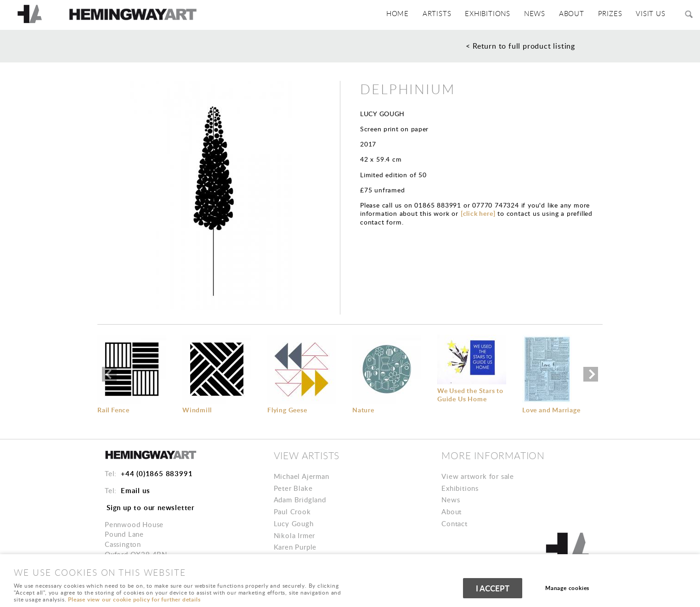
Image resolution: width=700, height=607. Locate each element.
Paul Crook (292, 511)
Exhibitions (494, 14)
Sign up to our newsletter (151, 507)
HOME (406, 14)
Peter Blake (293, 488)
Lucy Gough (294, 523)
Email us (135, 490)
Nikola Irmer (295, 535)
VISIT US (652, 14)
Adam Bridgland (300, 500)
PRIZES (612, 14)
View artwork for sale (478, 476)
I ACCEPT (493, 589)
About (452, 511)
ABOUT (575, 14)
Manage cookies (568, 588)
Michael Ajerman (302, 476)
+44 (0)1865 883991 (157, 473)
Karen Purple (295, 547)
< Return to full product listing (520, 46)
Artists (444, 14)
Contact (454, 523)
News (539, 14)
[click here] (478, 213)
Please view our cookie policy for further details (134, 599)
